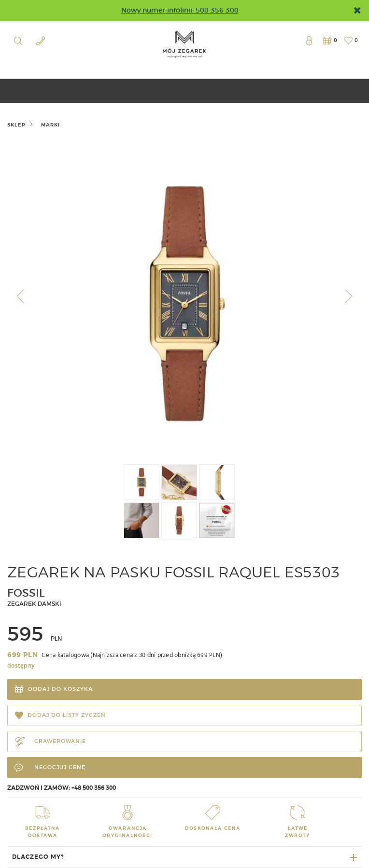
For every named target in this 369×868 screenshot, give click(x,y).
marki (50, 125)
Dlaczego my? (38, 857)
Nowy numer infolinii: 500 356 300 (180, 10)
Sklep (16, 125)
